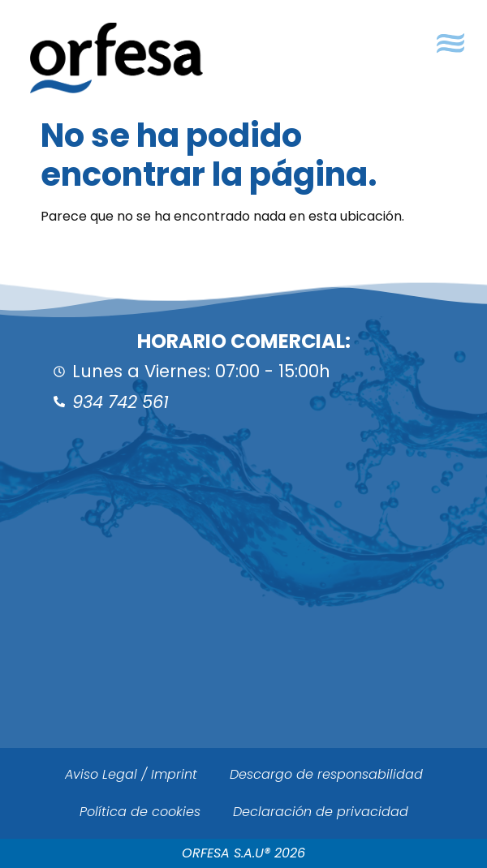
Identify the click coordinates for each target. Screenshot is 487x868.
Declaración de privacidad (321, 812)
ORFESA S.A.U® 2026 (243, 853)
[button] (450, 43)
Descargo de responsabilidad (326, 774)
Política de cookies (140, 812)
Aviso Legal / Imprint (131, 774)
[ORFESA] (243, 608)
